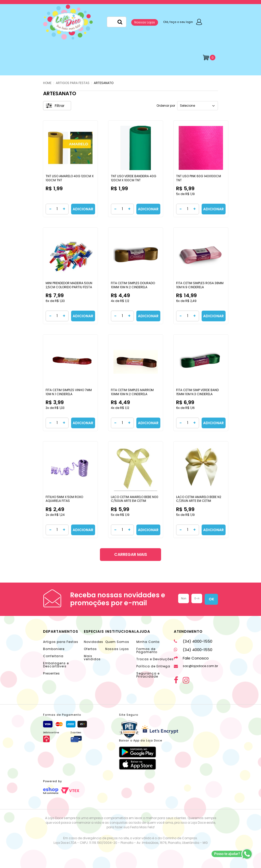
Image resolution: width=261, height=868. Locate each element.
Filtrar (55, 106)
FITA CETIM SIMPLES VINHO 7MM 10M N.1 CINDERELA (69, 392)
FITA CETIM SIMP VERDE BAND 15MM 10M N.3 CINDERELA (197, 392)
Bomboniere (54, 649)
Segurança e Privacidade (148, 675)
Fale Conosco (191, 658)
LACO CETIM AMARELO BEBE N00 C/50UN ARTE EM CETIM (135, 499)
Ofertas (90, 649)
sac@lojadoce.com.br (196, 666)
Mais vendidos (92, 658)
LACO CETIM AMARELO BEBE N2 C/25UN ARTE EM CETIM (199, 499)
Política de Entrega (153, 666)
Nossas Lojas (145, 22)
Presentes (51, 673)
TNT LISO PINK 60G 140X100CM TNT (199, 178)
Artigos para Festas (61, 642)
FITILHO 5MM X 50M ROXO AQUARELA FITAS (64, 499)
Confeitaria (53, 656)
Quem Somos (117, 642)
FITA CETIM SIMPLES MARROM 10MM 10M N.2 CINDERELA (132, 392)
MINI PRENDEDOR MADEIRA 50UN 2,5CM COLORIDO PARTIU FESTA (69, 285)
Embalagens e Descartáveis (56, 665)
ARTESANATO (104, 83)
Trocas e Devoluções (155, 659)
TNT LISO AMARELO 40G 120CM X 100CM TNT (70, 178)
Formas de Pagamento (147, 650)
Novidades (94, 642)
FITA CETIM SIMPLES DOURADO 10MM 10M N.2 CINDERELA (133, 285)
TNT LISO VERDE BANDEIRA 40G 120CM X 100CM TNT (134, 178)
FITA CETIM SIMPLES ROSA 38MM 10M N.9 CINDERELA (200, 285)
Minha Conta (148, 642)
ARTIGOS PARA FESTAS (73, 83)
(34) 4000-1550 (193, 641)
